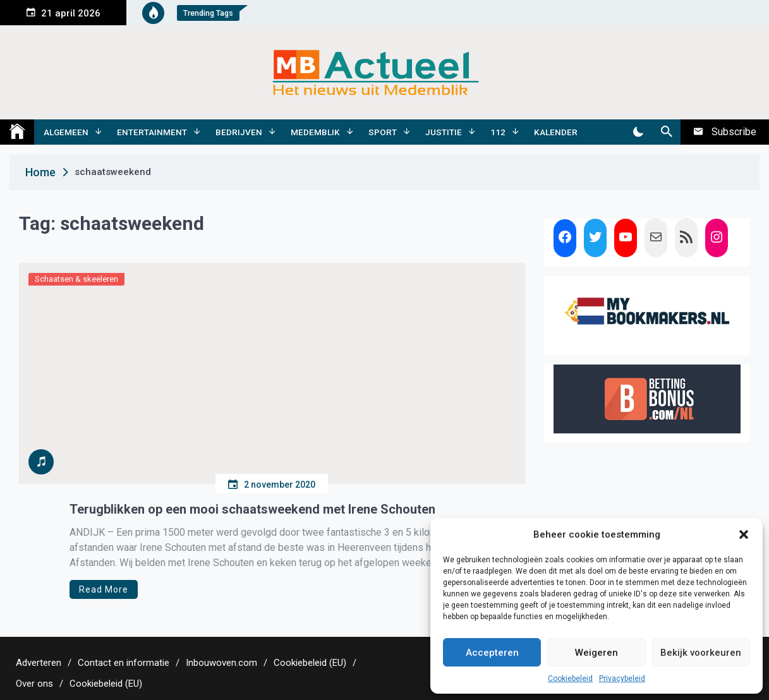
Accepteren (492, 653)
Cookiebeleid (570, 679)
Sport (383, 132)
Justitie (444, 132)
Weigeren (596, 653)
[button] (744, 534)
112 (498, 132)
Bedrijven (239, 132)
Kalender (556, 132)
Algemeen (66, 132)
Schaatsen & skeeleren (76, 279)
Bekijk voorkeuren (701, 653)
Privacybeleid (622, 679)
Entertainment (152, 132)
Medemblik (315, 132)
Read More (104, 589)
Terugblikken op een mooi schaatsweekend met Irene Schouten (252, 509)
